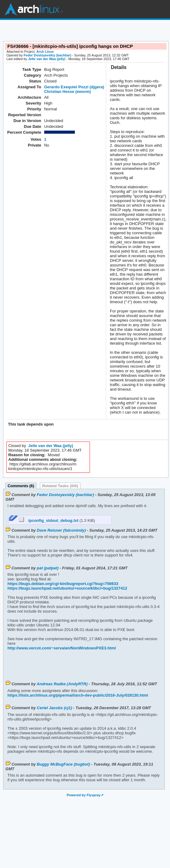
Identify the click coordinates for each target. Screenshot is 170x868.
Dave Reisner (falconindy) (61, 530)
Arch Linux (34, 9)
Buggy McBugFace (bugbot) (63, 764)
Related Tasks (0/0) (60, 486)
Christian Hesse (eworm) (68, 92)
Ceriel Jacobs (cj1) (54, 708)
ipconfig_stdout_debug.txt (49, 520)
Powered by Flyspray (83, 795)
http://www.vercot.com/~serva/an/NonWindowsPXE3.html (62, 648)
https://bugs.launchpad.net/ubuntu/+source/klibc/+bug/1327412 (67, 588)
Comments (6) (21, 486)
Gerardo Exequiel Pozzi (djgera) (74, 87)
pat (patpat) (48, 568)
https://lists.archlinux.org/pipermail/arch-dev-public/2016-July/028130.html (78, 695)
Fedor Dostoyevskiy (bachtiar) (47, 55)
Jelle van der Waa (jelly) (47, 59)
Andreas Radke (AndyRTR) (62, 684)
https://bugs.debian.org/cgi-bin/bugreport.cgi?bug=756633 (63, 584)
